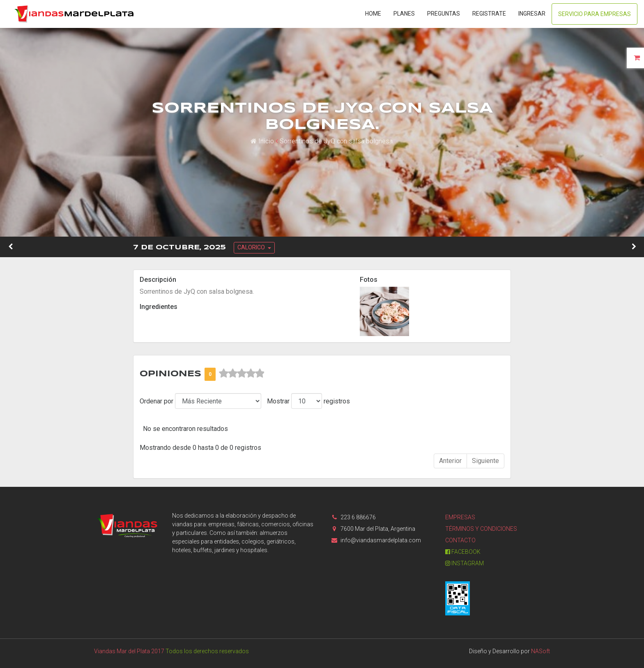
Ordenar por (156, 401)
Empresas (460, 517)
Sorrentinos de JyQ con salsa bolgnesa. (337, 141)
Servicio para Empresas (595, 14)
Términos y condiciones (481, 529)
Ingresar (532, 14)
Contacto (460, 540)
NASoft (540, 651)
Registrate (489, 14)
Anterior (450, 461)
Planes (404, 14)
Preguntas (444, 14)
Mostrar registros (308, 401)
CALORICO (252, 247)
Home (373, 14)
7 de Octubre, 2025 (179, 248)
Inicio (262, 141)
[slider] (241, 373)
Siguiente (485, 461)
